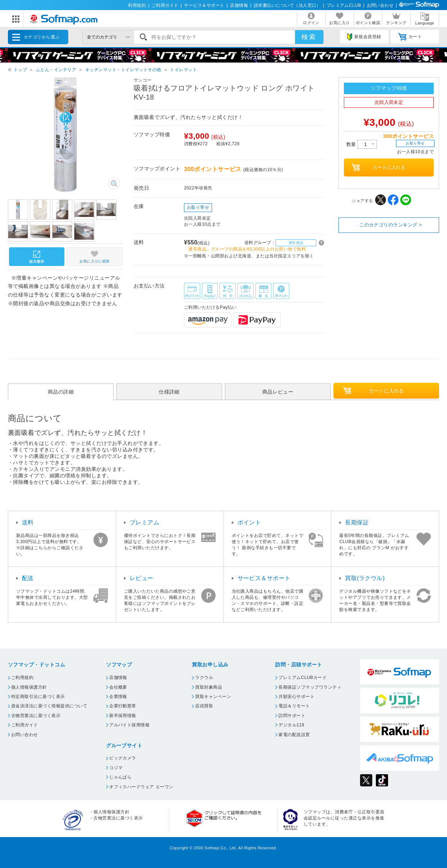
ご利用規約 (22, 678)
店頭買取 (204, 706)
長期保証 (357, 522)
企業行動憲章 (123, 706)
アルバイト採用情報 (129, 725)
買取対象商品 (209, 687)
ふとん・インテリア (56, 70)
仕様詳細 (169, 392)
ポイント (249, 522)
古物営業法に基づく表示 (36, 716)
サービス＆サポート (204, 5)
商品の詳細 (61, 392)
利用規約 (137, 5)
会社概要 (118, 687)
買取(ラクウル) (365, 578)
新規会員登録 (364, 37)
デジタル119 (291, 725)
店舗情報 (239, 5)
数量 (362, 144)
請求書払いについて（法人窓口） (287, 5)
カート (410, 37)
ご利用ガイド (165, 5)
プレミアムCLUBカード (303, 678)
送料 (28, 522)
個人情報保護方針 (29, 687)
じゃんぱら (120, 777)
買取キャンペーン (213, 697)
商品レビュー (278, 392)
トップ (20, 70)
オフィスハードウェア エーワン (141, 787)
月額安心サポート (296, 697)
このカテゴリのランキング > (391, 225)
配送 (28, 578)
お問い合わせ (380, 5)
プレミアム (144, 522)
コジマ (116, 768)
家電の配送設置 (294, 735)
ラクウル (204, 678)
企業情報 (118, 697)
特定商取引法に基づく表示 (38, 697)
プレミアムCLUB (344, 5)
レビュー (142, 578)
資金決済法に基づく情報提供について (49, 706)
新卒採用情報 (123, 716)
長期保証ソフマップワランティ (310, 687)
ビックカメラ (123, 758)
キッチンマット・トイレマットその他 (123, 70)
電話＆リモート (294, 706)
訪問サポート (292, 716)
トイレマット (183, 70)
